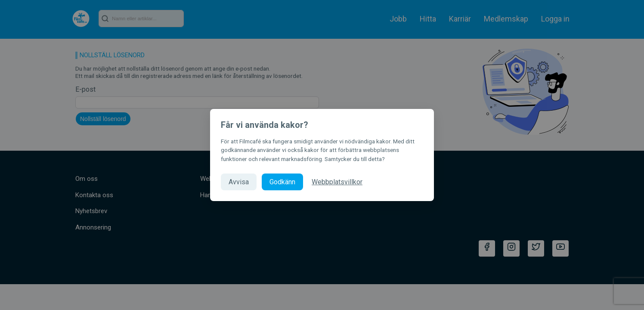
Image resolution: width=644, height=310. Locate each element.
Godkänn (282, 182)
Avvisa (239, 182)
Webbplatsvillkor (337, 182)
